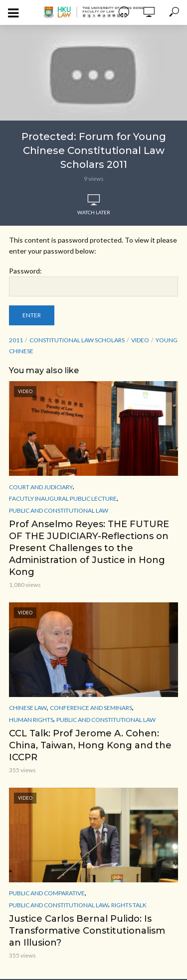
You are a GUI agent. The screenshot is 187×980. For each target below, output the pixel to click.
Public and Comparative (47, 893)
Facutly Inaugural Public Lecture (63, 498)
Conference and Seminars (91, 708)
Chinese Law (28, 708)
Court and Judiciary (41, 487)
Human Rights (31, 720)
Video (140, 340)
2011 (16, 340)
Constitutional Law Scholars (77, 340)
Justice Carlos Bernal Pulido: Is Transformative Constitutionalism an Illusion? (87, 931)
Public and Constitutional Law (59, 510)
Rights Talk (129, 905)
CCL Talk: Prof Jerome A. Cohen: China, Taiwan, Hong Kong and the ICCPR (90, 745)
